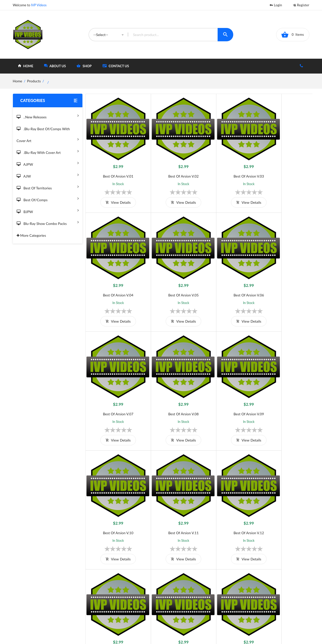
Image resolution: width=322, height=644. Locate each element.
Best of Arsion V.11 (227, 388)
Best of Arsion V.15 (227, 498)
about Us (55, 66)
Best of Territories (48, 187)
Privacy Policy (124, 604)
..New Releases (48, 115)
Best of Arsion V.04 (284, 168)
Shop (181, 595)
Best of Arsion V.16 (284, 498)
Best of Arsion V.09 (114, 388)
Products (34, 81)
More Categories (31, 235)
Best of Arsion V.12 (284, 388)
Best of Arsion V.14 (171, 498)
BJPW (48, 210)
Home (181, 587)
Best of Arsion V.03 (227, 168)
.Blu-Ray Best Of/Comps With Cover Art (48, 135)
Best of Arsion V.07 (227, 278)
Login (276, 5)
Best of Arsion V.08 (284, 278)
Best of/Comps (48, 198)
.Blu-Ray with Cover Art (48, 151)
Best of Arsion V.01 (114, 168)
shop (84, 66)
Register (301, 5)
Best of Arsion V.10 (171, 388)
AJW (48, 175)
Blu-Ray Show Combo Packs (48, 222)
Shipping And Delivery (131, 595)
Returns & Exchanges (130, 612)
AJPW (48, 163)
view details (114, 194)
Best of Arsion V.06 (171, 278)
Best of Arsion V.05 (114, 278)
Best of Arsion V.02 (171, 168)
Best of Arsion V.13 (114, 498)
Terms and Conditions (130, 587)
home (26, 66)
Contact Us (116, 66)
